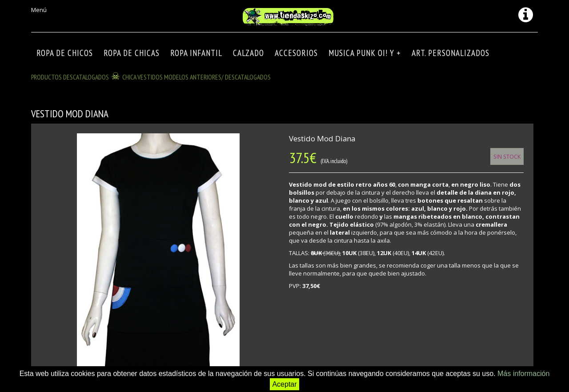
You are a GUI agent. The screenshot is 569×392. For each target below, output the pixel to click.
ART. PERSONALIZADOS (451, 53)
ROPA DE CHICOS (65, 53)
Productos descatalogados (70, 77)
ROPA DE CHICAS (132, 53)
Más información (523, 374)
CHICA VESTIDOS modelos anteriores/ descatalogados (196, 77)
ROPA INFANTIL (196, 53)
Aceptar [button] (284, 384)
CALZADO (248, 53)
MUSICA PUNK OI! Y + (365, 53)
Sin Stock (507, 156)
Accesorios (296, 53)
